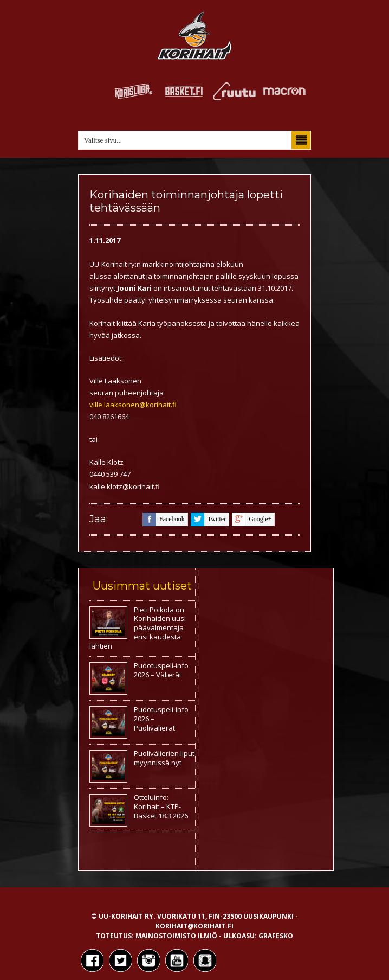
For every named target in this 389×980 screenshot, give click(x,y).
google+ (252, 519)
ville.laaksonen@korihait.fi (133, 405)
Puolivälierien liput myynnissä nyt (164, 758)
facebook (164, 519)
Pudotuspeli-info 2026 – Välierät (161, 670)
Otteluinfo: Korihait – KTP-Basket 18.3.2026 (161, 806)
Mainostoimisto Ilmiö (176, 936)
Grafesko (276, 936)
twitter (208, 519)
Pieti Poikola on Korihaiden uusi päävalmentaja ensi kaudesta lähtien (138, 628)
